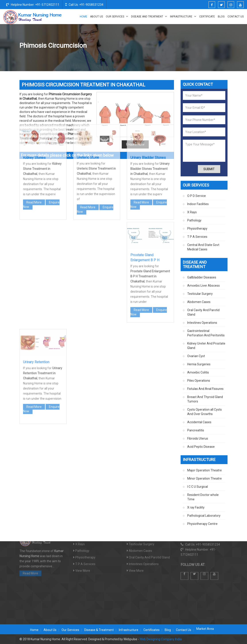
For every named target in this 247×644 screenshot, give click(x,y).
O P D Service (197, 196)
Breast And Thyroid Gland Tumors (205, 399)
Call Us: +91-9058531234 (84, 4)
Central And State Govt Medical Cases (203, 247)
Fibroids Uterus (198, 438)
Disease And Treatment (149, 16)
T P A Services (197, 237)
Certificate (207, 17)
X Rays (192, 212)
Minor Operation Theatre (205, 478)
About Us (96, 17)
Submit (209, 169)
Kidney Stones (34, 102)
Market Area (205, 629)
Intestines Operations (202, 323)
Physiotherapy (197, 229)
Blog (221, 17)
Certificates (151, 630)
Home (83, 17)
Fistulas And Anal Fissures (205, 389)
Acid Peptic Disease (201, 447)
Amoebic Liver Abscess (204, 286)
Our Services (117, 16)
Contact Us (236, 17)
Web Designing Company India (161, 639)
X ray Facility (196, 507)
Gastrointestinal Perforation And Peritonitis (206, 333)
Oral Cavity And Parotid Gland (203, 312)
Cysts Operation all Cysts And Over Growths (205, 412)
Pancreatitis (196, 430)
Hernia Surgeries (199, 364)
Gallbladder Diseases (202, 277)
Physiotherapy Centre (202, 524)
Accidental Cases (199, 422)
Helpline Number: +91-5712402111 (33, 4)
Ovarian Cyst (196, 356)
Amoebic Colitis (198, 372)
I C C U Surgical (198, 487)
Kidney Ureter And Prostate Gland (170, 46)
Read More (34, 147)
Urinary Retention (36, 306)
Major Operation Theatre (205, 470)
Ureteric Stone (88, 101)
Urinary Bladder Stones (148, 102)
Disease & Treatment (99, 630)
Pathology (194, 220)
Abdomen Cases (199, 302)
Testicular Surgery (200, 294)
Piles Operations (199, 381)
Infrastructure (183, 16)
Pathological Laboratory (204, 516)
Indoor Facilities (198, 204)
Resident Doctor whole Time (203, 497)
